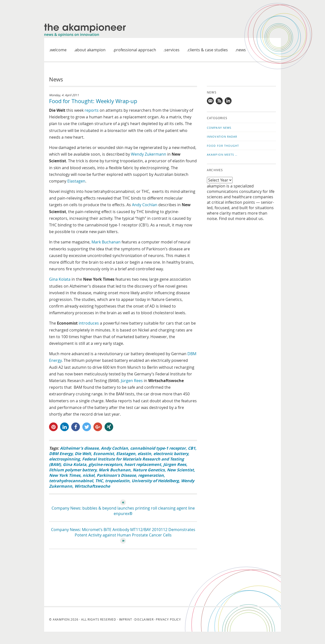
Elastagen (76, 181)
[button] (53, 427)
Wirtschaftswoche (92, 486)
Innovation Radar (222, 137)
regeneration (151, 475)
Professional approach (135, 50)
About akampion (90, 50)
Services (172, 50)
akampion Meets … (222, 155)
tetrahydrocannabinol (71, 481)
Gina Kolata (60, 279)
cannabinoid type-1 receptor (158, 448)
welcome (58, 50)
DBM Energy (61, 454)
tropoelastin (117, 481)
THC (99, 481)
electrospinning (64, 459)
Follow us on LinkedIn (228, 101)
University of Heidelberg (155, 481)
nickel (89, 475)
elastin (144, 454)
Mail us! (211, 101)
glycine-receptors (105, 464)
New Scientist (180, 470)
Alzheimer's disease (79, 448)
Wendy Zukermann (149, 154)
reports (92, 110)
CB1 (192, 448)
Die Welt (83, 454)
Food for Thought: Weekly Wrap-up (93, 101)
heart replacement (143, 464)
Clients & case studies (208, 50)
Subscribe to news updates (219, 101)
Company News (219, 128)
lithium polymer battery (73, 470)
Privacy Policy (168, 619)
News (241, 50)
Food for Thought (223, 146)
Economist (104, 454)
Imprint (126, 619)
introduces (89, 323)
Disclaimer (144, 619)
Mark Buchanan (106, 242)
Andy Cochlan (145, 205)
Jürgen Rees (132, 381)
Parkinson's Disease (116, 475)
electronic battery (171, 454)
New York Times (65, 475)
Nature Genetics (149, 470)
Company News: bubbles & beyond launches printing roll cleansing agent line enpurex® (123, 511)
